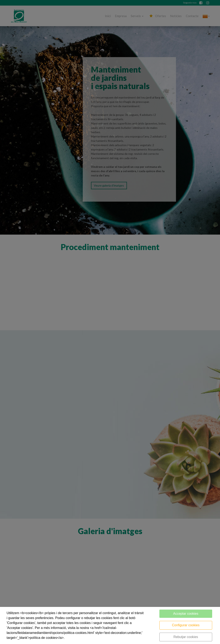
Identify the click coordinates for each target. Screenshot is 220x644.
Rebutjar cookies (186, 637)
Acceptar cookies (186, 614)
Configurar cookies (186, 625)
